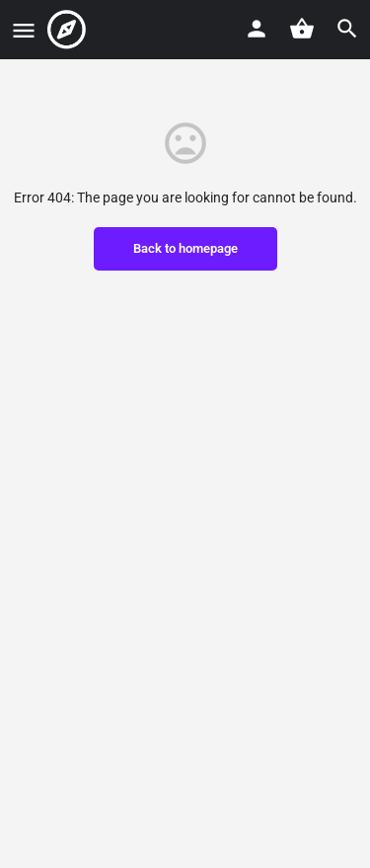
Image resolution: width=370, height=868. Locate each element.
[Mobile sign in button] (257, 29)
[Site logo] (69, 30)
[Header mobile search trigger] (347, 29)
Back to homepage (185, 248)
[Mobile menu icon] (24, 30)
